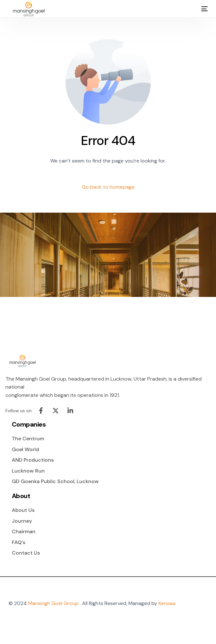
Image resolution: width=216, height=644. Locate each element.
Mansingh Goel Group (53, 603)
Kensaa (167, 603)
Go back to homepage (108, 187)
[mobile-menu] (200, 9)
